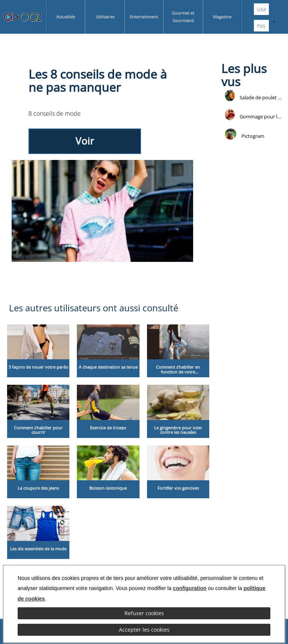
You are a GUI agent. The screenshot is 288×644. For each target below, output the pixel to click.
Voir (85, 141)
